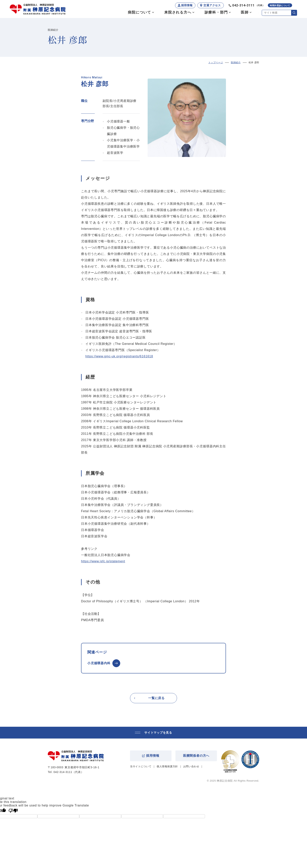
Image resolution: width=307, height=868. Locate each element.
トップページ (216, 63)
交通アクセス (212, 5)
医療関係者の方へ (196, 756)
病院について (140, 13)
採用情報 (187, 5)
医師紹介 (236, 63)
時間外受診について (280, 6)
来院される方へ (178, 13)
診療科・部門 (216, 13)
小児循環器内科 (99, 663)
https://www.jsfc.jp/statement (103, 561)
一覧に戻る (156, 698)
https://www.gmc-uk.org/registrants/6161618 (119, 356)
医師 (245, 13)
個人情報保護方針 (167, 766)
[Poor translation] (13, 811)
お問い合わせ (191, 766)
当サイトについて (141, 766)
